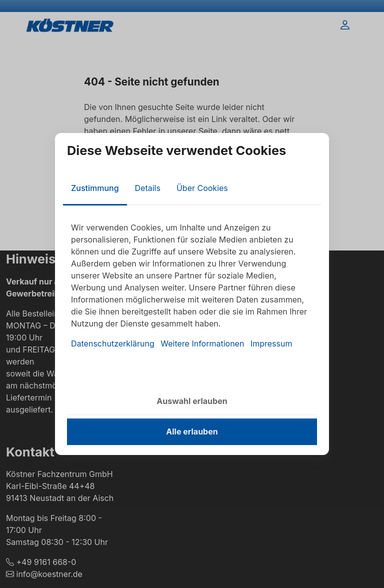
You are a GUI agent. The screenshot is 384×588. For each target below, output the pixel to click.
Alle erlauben (192, 431)
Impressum (271, 343)
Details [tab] (148, 188)
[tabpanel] (192, 285)
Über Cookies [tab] (202, 188)
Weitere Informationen (202, 343)
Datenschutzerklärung (113, 343)
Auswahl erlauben (192, 401)
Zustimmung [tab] (95, 188)
